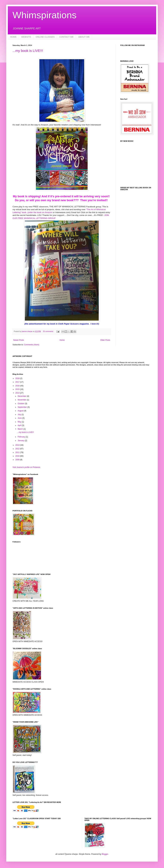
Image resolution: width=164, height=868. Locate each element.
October (21, 404)
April (20, 425)
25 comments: (48, 331)
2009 (18, 460)
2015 (18, 389)
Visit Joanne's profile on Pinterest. (27, 467)
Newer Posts (19, 340)
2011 (18, 452)
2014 (18, 393)
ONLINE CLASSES (45, 37)
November (22, 400)
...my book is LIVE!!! (28, 51)
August (21, 411)
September (22, 407)
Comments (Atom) (31, 345)
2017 (18, 382)
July (20, 414)
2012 (18, 449)
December (22, 396)
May (20, 422)
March (21, 429)
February (22, 437)
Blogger (105, 854)
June (20, 418)
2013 (18, 445)
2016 (18, 386)
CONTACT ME (66, 37)
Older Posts (105, 340)
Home (62, 340)
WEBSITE (26, 37)
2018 (18, 378)
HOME (13, 37)
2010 (18, 456)
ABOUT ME (84, 37)
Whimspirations (45, 15)
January (21, 441)
